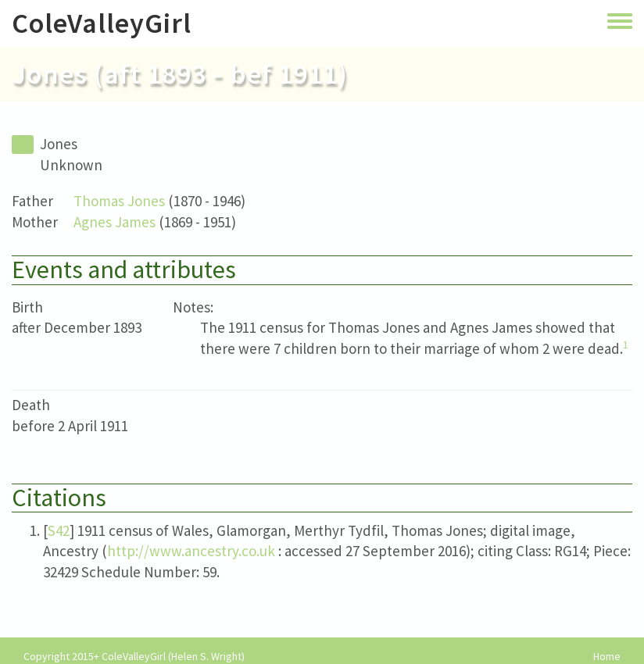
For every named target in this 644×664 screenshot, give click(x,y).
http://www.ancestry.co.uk (191, 551)
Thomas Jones (119, 201)
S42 (59, 530)
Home (607, 657)
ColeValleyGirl (102, 23)
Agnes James (114, 222)
